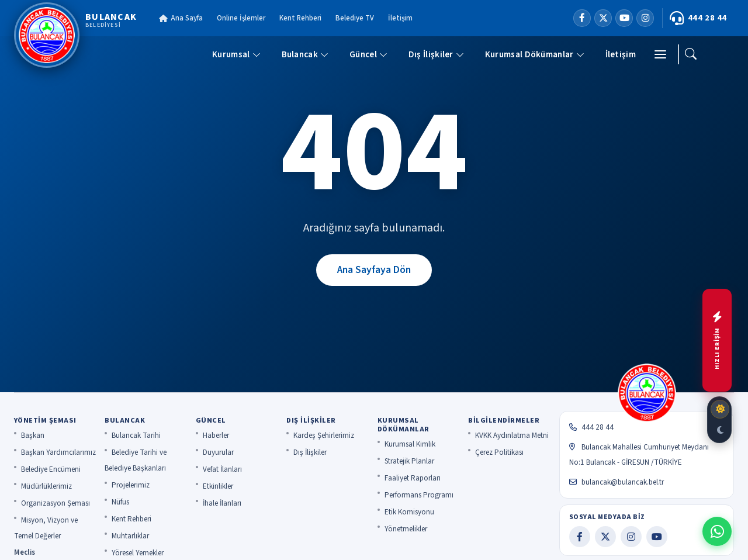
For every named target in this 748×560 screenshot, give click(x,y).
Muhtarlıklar (130, 536)
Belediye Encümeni (51, 469)
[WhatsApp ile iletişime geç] (717, 531)
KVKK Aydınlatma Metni (512, 435)
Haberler (216, 435)
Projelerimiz (131, 485)
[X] (603, 18)
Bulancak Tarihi (136, 435)
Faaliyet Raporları (413, 478)
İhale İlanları (222, 503)
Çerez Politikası (499, 452)
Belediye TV (355, 18)
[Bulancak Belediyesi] (75, 35)
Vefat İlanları (222, 469)
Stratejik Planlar (409, 461)
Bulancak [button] (305, 54)
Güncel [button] (368, 54)
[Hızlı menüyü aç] (717, 340)
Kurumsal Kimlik (410, 444)
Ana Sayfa (181, 18)
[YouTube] (624, 18)
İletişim (400, 18)
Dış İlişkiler (310, 452)
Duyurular (218, 452)
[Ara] (691, 54)
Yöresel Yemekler (138, 553)
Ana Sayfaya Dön (374, 270)
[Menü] (660, 54)
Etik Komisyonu (409, 512)
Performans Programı (419, 495)
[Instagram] (645, 18)
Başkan (33, 435)
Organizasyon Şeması (56, 503)
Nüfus (120, 502)
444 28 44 (698, 18)
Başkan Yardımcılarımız (58, 452)
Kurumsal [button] (236, 54)
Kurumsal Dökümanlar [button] (535, 54)
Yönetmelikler (406, 529)
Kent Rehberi (300, 18)
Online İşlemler (241, 18)
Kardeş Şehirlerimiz (324, 435)
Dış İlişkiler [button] (436, 54)
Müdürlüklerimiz (46, 486)
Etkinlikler (218, 486)
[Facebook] (582, 18)
